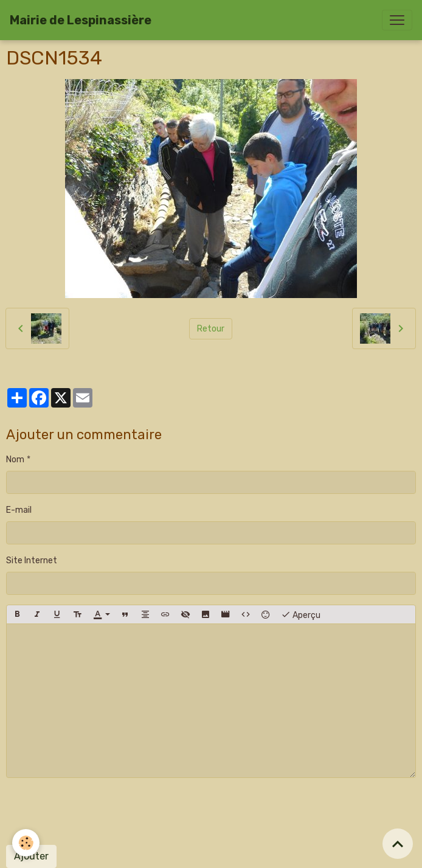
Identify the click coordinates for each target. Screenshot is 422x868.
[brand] (81, 20)
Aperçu (301, 614)
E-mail (19, 510)
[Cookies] (26, 843)
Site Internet (32, 561)
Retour (211, 329)
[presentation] (99, 811)
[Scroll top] (398, 844)
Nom (15, 460)
